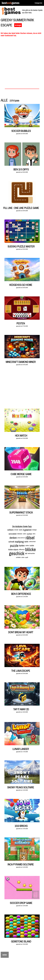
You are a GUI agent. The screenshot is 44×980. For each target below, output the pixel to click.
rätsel (30, 538)
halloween (20, 534)
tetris (34, 534)
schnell (11, 542)
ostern (25, 534)
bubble (32, 546)
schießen (18, 557)
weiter (5, 955)
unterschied (32, 542)
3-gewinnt (27, 530)
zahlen (27, 546)
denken (13, 538)
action (23, 557)
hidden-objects (13, 550)
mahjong (19, 542)
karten (22, 546)
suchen (30, 534)
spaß (27, 557)
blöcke (31, 549)
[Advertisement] (22, 63)
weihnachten (31, 553)
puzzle (14, 546)
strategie (18, 25)
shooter (16, 530)
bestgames (11, 3)
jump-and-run (21, 538)
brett (20, 530)
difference (22, 549)
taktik (26, 542)
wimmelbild (13, 534)
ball (26, 553)
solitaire (11, 530)
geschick (17, 553)
